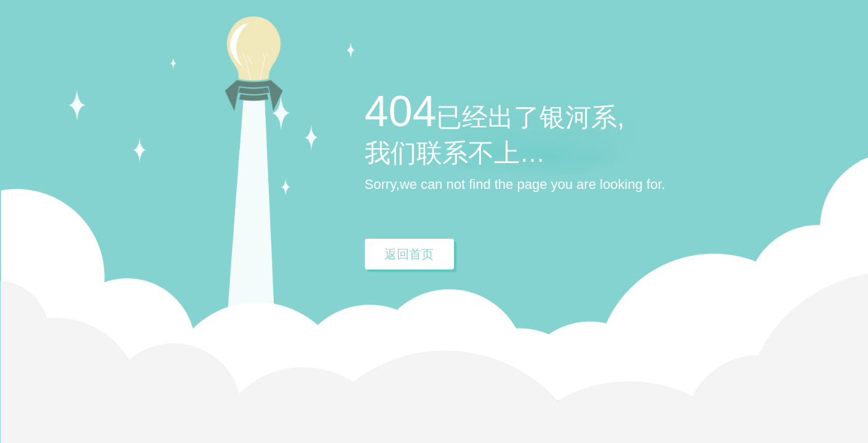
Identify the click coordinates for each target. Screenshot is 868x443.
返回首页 (409, 254)
